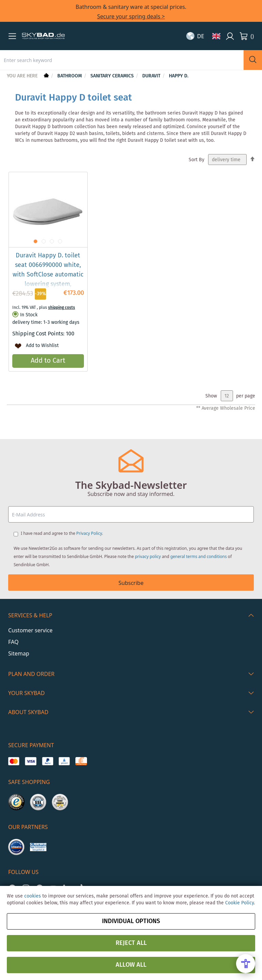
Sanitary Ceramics (113, 76)
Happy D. (179, 76)
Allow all (131, 965)
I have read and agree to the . (62, 533)
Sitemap (19, 653)
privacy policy (148, 556)
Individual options (131, 921)
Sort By (196, 160)
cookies (33, 896)
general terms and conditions (199, 556)
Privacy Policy (89, 533)
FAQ (13, 642)
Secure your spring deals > (131, 16)
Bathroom (70, 76)
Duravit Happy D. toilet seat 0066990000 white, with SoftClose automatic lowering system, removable (48, 275)
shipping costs (62, 308)
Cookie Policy (239, 903)
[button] (12, 36)
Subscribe (131, 583)
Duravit (152, 76)
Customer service (30, 630)
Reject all (131, 943)
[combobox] (122, 60)
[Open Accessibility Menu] (246, 964)
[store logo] (43, 36)
